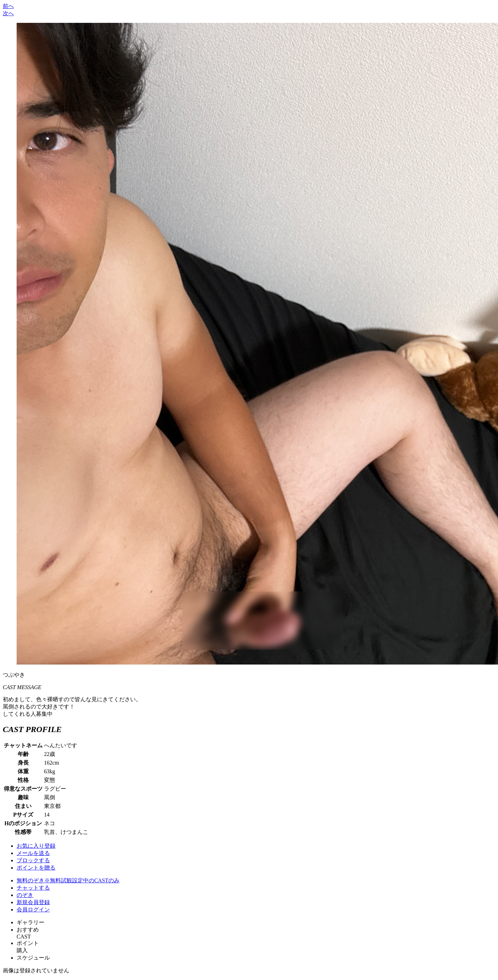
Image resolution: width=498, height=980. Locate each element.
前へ (8, 6)
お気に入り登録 (36, 846)
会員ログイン (33, 910)
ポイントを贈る (36, 868)
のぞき (25, 895)
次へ (8, 13)
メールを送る (33, 853)
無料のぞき (68, 880)
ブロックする (33, 860)
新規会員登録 (33, 902)
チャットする (33, 888)
